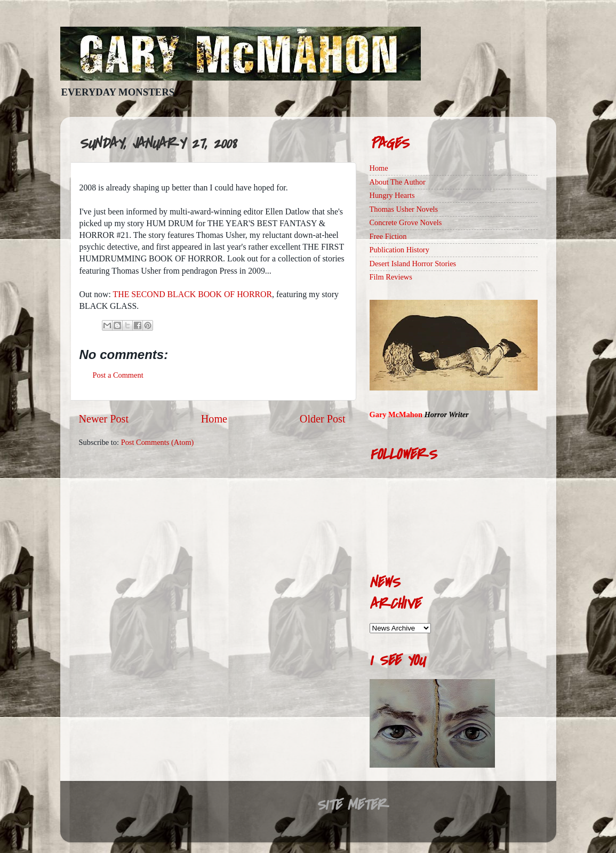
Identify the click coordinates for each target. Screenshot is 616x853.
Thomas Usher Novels (404, 209)
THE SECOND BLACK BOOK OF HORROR (193, 294)
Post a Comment (118, 375)
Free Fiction (388, 236)
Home (214, 419)
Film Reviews (391, 277)
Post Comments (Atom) (158, 442)
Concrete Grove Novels (406, 222)
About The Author (398, 182)
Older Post (323, 419)
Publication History (399, 250)
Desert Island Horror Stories (413, 264)
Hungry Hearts (392, 195)
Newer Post (104, 419)
